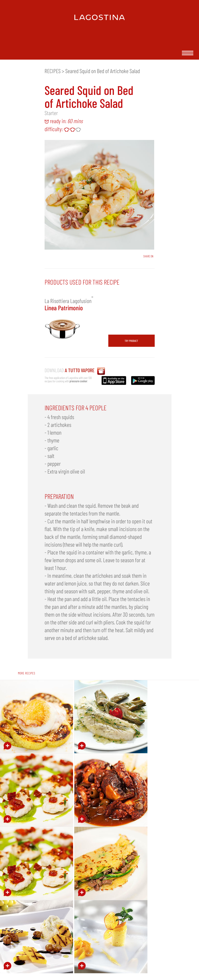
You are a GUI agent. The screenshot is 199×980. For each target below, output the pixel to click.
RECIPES (53, 71)
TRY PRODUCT (131, 341)
